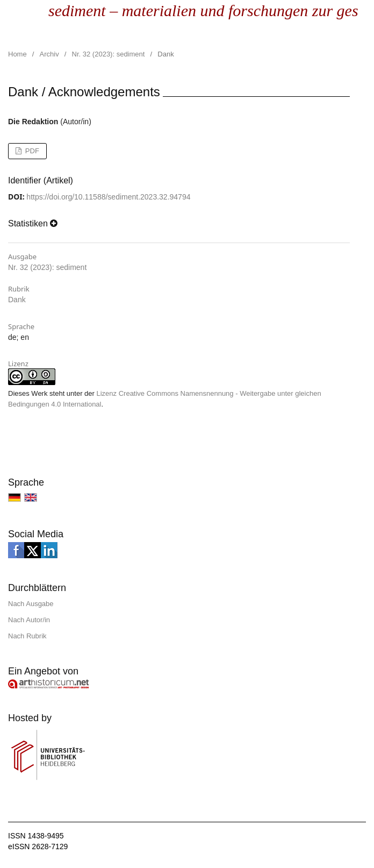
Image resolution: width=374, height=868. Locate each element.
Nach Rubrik (27, 636)
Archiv (49, 54)
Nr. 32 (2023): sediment (109, 54)
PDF (31, 151)
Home (17, 54)
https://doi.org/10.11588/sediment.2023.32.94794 (108, 197)
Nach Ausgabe (31, 604)
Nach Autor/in (29, 620)
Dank (17, 300)
